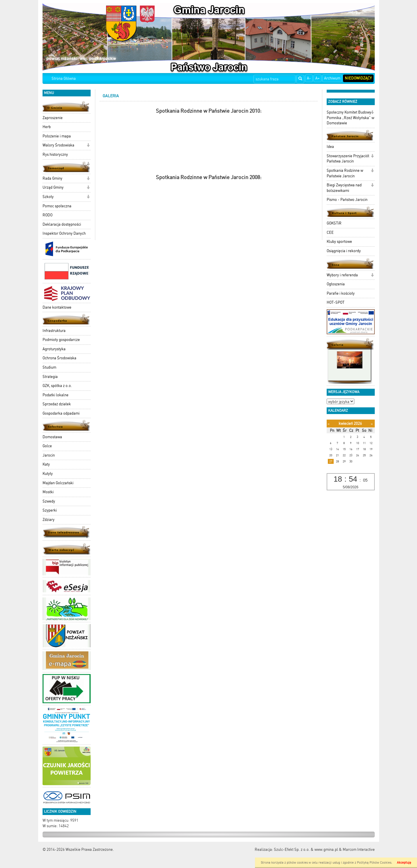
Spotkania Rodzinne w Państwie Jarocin (345, 173)
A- (309, 78)
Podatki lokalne (56, 395)
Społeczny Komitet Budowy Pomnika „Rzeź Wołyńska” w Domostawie (350, 118)
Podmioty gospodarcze (61, 340)
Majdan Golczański (58, 483)
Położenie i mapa (57, 136)
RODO (47, 215)
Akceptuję (404, 863)
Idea (330, 147)
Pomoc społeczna (57, 206)
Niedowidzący (358, 78)
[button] (88, 146)
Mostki (48, 492)
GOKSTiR (334, 223)
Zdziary (49, 520)
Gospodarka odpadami (61, 413)
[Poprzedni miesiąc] (329, 424)
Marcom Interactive (359, 850)
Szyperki (50, 510)
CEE (330, 233)
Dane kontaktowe (57, 307)
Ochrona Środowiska (59, 358)
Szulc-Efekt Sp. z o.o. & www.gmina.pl (306, 850)
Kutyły (48, 474)
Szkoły (48, 197)
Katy (46, 464)
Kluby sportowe (339, 242)
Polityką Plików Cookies (374, 863)
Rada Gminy (52, 178)
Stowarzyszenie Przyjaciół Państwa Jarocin (348, 159)
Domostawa (52, 437)
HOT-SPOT (336, 302)
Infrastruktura (54, 331)
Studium (49, 367)
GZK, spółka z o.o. (57, 386)
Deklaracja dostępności (62, 224)
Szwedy (49, 501)
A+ (317, 78)
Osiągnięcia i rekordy (344, 251)
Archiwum (332, 78)
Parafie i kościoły (341, 293)
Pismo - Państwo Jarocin (347, 200)
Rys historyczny (55, 154)
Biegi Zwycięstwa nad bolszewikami (344, 188)
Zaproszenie (53, 118)
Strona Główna (64, 78)
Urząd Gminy (53, 187)
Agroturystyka (54, 349)
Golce (47, 446)
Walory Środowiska (58, 145)
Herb (47, 127)
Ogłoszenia (336, 284)
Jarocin (49, 455)
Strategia (50, 377)
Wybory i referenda (342, 275)
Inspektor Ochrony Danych (64, 233)
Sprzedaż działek (57, 404)
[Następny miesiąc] (372, 424)
